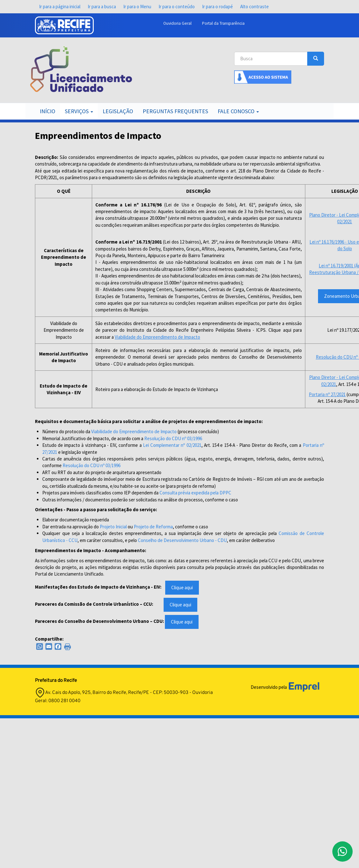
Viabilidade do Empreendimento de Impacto (157, 337)
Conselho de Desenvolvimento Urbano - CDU (182, 540)
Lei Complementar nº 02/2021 (172, 445)
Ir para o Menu (137, 7)
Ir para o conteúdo (177, 7)
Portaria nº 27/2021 (327, 394)
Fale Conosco (238, 111)
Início (47, 111)
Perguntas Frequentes (175, 111)
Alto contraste (254, 7)
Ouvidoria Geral (177, 23)
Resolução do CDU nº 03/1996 (173, 438)
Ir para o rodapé (217, 7)
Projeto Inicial (113, 527)
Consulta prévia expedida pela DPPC (195, 493)
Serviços (79, 111)
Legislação (118, 111)
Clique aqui (182, 587)
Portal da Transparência (223, 23)
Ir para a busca (102, 7)
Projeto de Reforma (153, 527)
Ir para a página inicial (60, 7)
